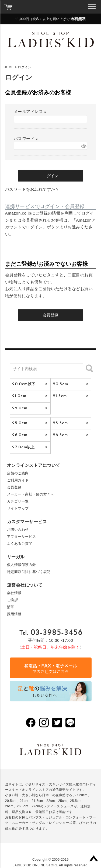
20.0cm (24, 384)
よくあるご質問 (20, 544)
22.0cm (20, 408)
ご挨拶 (13, 600)
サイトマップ (18, 508)
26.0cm (20, 435)
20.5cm (61, 384)
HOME (9, 67)
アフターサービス (22, 537)
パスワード (27, 139)
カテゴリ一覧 (18, 501)
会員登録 (14, 487)
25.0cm (20, 423)
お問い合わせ (18, 529)
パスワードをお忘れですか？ (32, 189)
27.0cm (24, 447)
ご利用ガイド (18, 480)
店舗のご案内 (18, 473)
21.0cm (19, 396)
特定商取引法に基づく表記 (29, 572)
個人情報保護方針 (22, 565)
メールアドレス (31, 111)
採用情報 (14, 614)
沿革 (11, 607)
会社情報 (14, 593)
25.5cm (60, 423)
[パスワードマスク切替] (83, 146)
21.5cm (60, 396)
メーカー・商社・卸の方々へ (31, 494)
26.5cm (60, 435)
